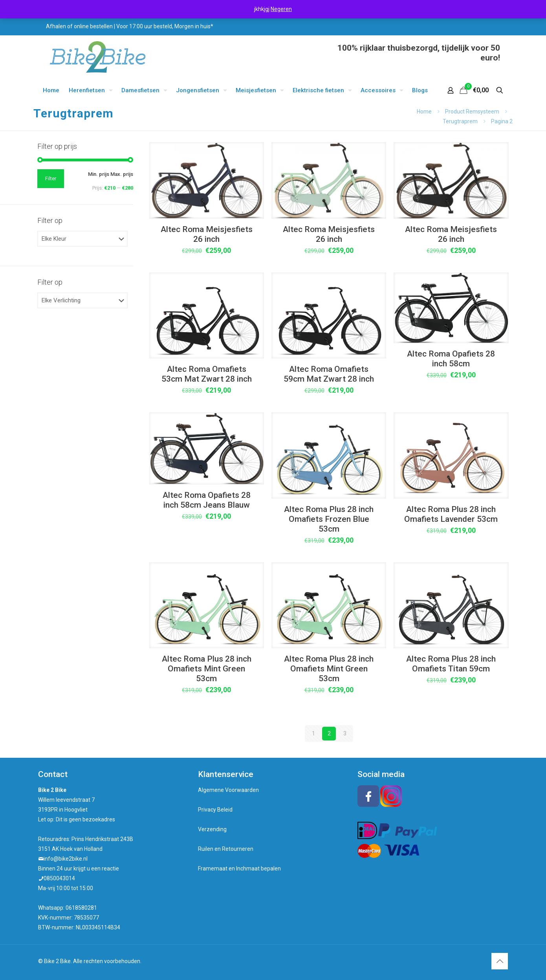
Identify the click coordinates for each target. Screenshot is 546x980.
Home (424, 112)
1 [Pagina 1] (313, 733)
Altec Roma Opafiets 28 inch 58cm (451, 359)
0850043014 (59, 878)
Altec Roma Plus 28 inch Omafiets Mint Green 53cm (207, 669)
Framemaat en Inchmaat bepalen (239, 868)
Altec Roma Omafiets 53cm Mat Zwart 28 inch (207, 374)
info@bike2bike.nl (66, 859)
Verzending (212, 829)
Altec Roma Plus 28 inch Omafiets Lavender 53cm (451, 514)
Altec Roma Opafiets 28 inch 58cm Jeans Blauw (207, 500)
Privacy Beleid (215, 810)
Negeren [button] (281, 9)
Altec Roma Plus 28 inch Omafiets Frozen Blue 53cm (329, 519)
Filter (51, 178)
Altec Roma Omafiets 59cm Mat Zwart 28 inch (329, 374)
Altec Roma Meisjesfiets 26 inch (207, 234)
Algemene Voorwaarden (228, 790)
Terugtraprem (460, 121)
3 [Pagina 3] (345, 733)
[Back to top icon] (500, 961)
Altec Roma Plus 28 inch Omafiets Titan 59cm (451, 664)
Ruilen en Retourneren (226, 849)
